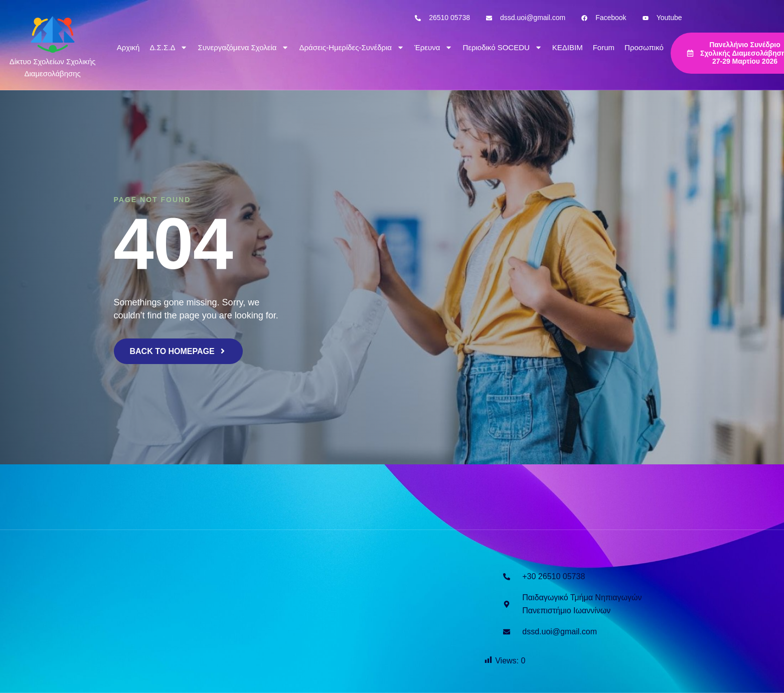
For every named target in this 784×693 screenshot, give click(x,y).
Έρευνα (433, 47)
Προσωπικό (644, 47)
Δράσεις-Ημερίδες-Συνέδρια (352, 47)
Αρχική (128, 47)
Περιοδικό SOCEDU (502, 47)
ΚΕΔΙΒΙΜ (568, 47)
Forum (604, 47)
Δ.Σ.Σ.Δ (169, 47)
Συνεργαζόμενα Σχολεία (243, 47)
